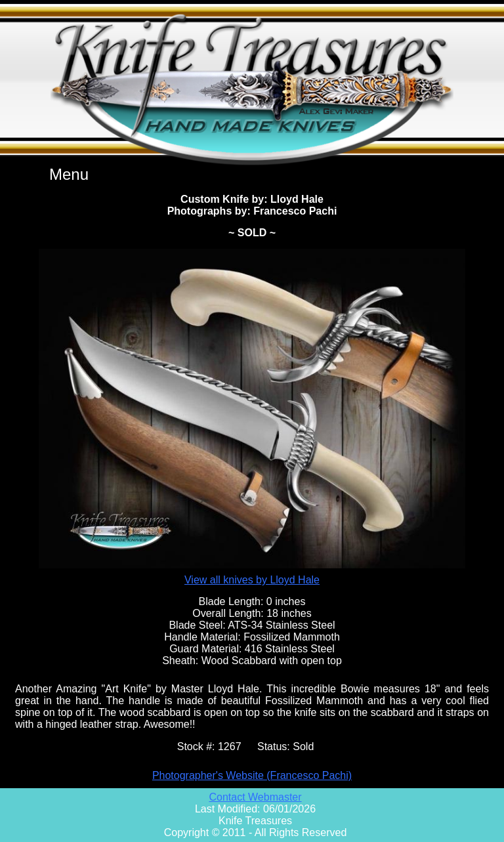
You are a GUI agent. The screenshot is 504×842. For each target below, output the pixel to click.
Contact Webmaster (255, 797)
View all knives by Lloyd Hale (252, 580)
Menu (69, 174)
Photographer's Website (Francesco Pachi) (252, 775)
